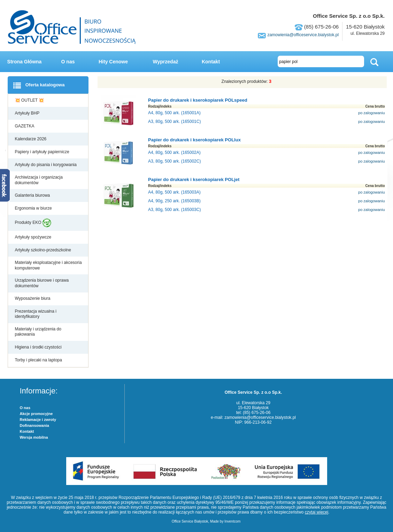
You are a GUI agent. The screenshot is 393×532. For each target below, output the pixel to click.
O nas (68, 62)
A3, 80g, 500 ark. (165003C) (174, 210)
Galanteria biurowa (33, 195)
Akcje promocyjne (36, 414)
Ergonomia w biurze (34, 208)
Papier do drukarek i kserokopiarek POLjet (194, 179)
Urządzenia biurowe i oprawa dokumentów (42, 283)
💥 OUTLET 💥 (30, 100)
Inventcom (232, 521)
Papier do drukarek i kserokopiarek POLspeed (198, 100)
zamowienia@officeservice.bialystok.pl (303, 35)
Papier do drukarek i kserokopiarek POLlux (194, 140)
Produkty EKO (33, 223)
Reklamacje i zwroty (38, 420)
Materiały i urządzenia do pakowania (38, 332)
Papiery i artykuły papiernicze (43, 152)
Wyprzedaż (166, 62)
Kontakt (211, 62)
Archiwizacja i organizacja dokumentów (39, 180)
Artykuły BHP (28, 113)
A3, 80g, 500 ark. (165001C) (174, 122)
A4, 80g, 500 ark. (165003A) (174, 192)
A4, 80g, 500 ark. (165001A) (174, 113)
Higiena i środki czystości (39, 347)
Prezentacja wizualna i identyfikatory (36, 314)
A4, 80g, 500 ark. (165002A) (174, 152)
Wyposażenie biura (33, 298)
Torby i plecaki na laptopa (40, 360)
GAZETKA (25, 126)
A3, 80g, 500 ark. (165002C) (174, 161)
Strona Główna (25, 62)
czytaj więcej (317, 512)
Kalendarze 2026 (31, 139)
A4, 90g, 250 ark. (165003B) (174, 201)
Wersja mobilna (34, 437)
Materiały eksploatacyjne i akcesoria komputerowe (48, 265)
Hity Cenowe (113, 62)
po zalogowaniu (371, 113)
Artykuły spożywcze (34, 237)
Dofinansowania (34, 425)
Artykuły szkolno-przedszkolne (44, 250)
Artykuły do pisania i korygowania (47, 165)
